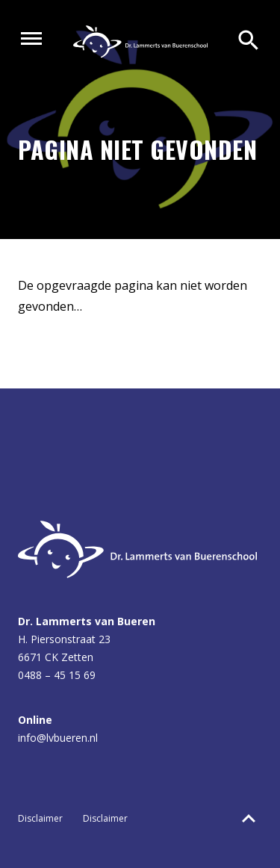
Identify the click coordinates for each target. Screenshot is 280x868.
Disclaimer (40, 818)
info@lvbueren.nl (58, 738)
